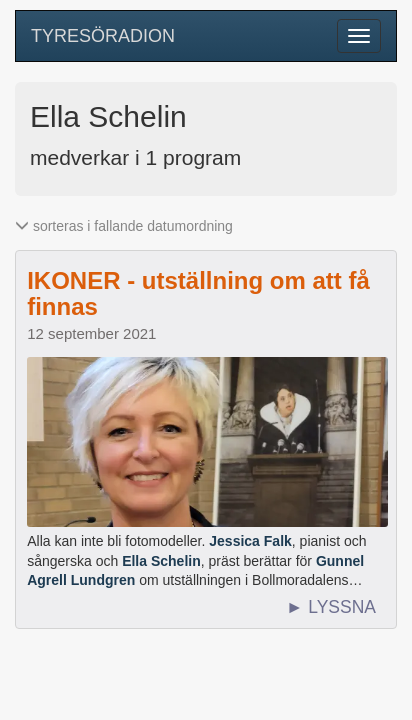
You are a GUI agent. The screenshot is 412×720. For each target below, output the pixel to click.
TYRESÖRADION (103, 36)
